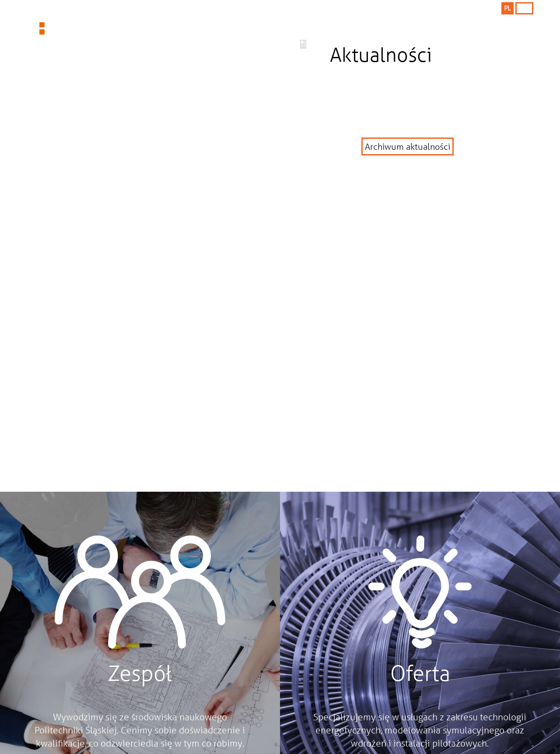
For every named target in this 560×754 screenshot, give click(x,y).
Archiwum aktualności (408, 146)
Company (263, 26)
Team (439, 26)
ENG (524, 8)
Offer (182, 26)
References (355, 26)
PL (507, 8)
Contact (518, 26)
